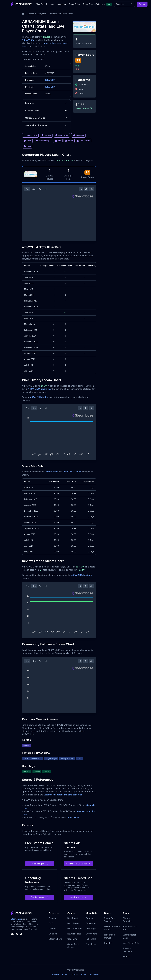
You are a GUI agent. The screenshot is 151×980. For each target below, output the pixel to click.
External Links (46, 110)
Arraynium (42, 14)
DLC (51, 923)
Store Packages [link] (43, 141)
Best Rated (73, 918)
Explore (142, 4)
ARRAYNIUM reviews (81, 575)
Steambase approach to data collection (63, 795)
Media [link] (69, 141)
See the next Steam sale (78, 864)
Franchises (91, 944)
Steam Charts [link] (30, 135)
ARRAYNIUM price (39, 397)
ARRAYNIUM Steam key (39, 389)
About (83, 974)
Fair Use (74, 974)
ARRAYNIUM (28, 40)
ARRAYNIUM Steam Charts (62, 14)
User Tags (91, 929)
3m (34, 189)
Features (46, 103)
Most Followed (74, 929)
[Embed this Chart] (81, 189)
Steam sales (52, 472)
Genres (89, 918)
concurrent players (51, 43)
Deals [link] (27, 141)
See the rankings (40, 897)
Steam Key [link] (78, 135)
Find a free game (40, 864)
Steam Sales (74, 4)
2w (27, 189)
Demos (52, 929)
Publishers (91, 939)
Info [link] (58, 141)
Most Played (41, 4)
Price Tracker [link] (62, 135)
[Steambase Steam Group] (17, 934)
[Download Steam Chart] (92, 189)
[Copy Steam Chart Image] (86, 189)
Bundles (53, 934)
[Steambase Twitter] (21, 934)
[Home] (23, 14)
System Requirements (46, 125)
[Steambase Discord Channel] (12, 934)
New (52, 4)
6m (34, 408)
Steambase (16, 919)
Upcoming (61, 4)
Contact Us (94, 974)
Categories (91, 923)
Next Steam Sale (131, 943)
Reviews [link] (46, 135)
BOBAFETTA (50, 80)
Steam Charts (55, 939)
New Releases (74, 934)
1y (40, 189)
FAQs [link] (27, 146)
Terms (65, 974)
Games (31, 14)
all (46, 189)
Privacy (55, 974)
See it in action (78, 897)
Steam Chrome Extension (94, 4)
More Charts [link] (83, 141)
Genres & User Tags (46, 118)
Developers (91, 934)
